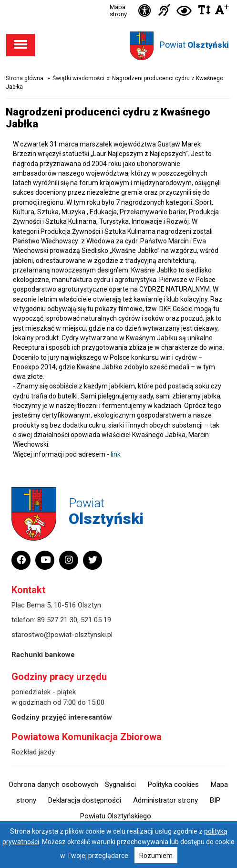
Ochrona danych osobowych (53, 784)
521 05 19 (96, 620)
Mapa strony (118, 10)
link (116, 454)
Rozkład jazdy (33, 752)
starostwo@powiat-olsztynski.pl (62, 635)
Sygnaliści (120, 784)
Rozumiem (156, 856)
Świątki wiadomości (78, 78)
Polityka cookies (173, 784)
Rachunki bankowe (43, 655)
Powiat (194, 45)
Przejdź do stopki (119, 0)
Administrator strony (165, 800)
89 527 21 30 (57, 620)
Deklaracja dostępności (85, 800)
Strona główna (25, 78)
